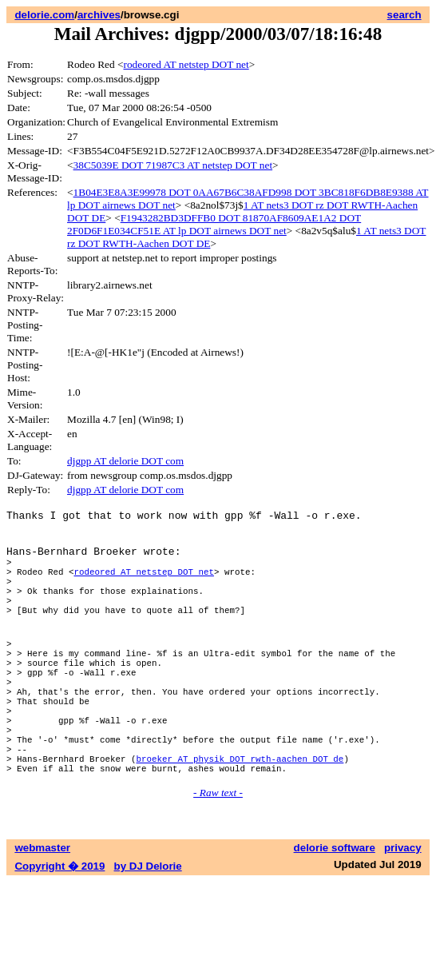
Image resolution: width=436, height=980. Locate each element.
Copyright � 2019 (59, 928)
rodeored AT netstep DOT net (186, 64)
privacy (403, 910)
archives (99, 15)
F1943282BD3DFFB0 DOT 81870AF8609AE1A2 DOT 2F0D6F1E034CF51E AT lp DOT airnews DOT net (214, 224)
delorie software (335, 910)
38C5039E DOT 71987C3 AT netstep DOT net (173, 165)
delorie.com (44, 15)
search (404, 15)
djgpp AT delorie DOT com (125, 461)
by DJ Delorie (148, 928)
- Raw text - (218, 855)
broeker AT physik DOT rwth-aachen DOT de (240, 818)
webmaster (42, 910)
